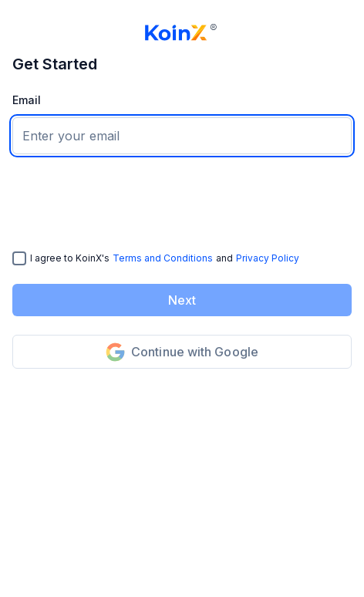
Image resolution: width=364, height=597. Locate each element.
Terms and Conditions (163, 258)
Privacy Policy (268, 258)
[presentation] (130, 203)
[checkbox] (19, 258)
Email (27, 100)
